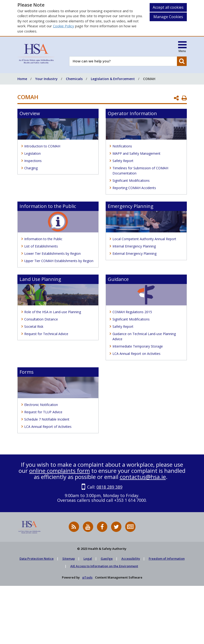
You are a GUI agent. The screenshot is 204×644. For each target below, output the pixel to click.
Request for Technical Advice (46, 334)
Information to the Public (48, 206)
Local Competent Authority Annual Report (144, 239)
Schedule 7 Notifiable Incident (47, 419)
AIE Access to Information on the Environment (104, 566)
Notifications (122, 146)
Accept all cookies (168, 7)
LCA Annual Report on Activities (136, 354)
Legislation (32, 153)
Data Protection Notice (37, 559)
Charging (31, 168)
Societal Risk (34, 326)
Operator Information (132, 113)
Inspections (33, 161)
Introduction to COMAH (42, 146)
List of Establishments (41, 246)
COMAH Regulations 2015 (132, 312)
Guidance (118, 279)
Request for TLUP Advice (43, 412)
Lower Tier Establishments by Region (52, 253)
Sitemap (69, 559)
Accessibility (131, 559)
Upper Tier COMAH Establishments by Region (59, 261)
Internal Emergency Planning (134, 246)
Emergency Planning (131, 206)
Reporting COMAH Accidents (134, 188)
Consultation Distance (41, 319)
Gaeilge (107, 559)
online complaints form (60, 471)
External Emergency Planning (134, 253)
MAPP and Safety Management (136, 153)
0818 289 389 (109, 487)
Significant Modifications (131, 180)
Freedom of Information (167, 559)
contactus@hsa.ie (143, 477)
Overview (30, 113)
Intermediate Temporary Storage (138, 346)
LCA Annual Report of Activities (48, 427)
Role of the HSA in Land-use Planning (53, 312)
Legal (88, 559)
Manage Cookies (168, 17)
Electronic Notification (41, 405)
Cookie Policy (64, 26)
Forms (27, 372)
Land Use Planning (40, 279)
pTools (87, 577)
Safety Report (123, 161)
